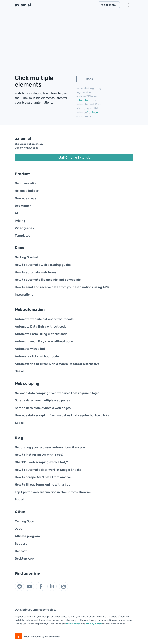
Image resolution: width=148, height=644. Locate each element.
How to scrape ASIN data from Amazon (43, 477)
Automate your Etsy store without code (44, 341)
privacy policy (94, 624)
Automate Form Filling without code (41, 334)
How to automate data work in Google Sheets (48, 470)
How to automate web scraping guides (43, 265)
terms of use (73, 624)
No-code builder (27, 191)
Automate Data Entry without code (41, 327)
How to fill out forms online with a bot (42, 485)
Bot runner (23, 206)
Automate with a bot (30, 349)
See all (20, 371)
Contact (21, 551)
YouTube (92, 113)
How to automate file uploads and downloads (48, 280)
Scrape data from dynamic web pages (43, 408)
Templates (22, 236)
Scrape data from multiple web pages (42, 400)
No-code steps (26, 198)
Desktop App (24, 559)
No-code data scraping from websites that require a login (57, 393)
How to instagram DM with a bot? (39, 455)
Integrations (24, 294)
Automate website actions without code (44, 319)
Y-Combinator (53, 637)
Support (21, 543)
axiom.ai (23, 5)
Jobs (18, 529)
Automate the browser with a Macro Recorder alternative (57, 364)
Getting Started (26, 257)
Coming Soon (24, 521)
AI (16, 213)
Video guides (24, 228)
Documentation (26, 183)
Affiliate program (27, 536)
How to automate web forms (36, 272)
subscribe (82, 100)
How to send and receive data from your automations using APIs (62, 287)
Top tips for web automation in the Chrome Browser (53, 492)
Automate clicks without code (37, 356)
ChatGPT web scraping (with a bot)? (41, 462)
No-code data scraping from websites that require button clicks (62, 415)
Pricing (20, 221)
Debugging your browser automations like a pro (50, 447)
